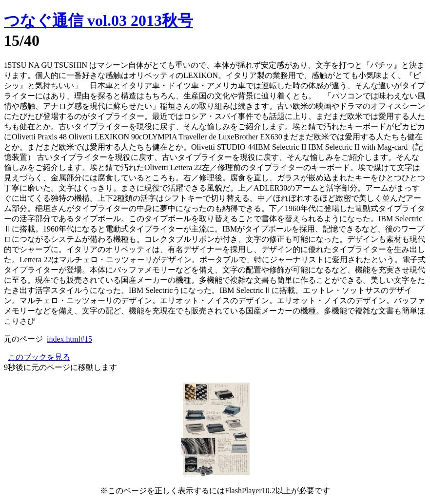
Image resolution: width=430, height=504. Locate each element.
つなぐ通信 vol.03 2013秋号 (98, 20)
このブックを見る (39, 357)
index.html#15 (69, 339)
